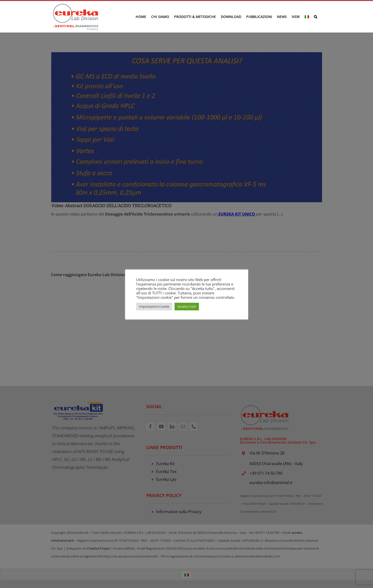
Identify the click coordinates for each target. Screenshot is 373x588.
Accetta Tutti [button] (187, 306)
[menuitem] (307, 17)
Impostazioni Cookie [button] (154, 306)
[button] (316, 17)
